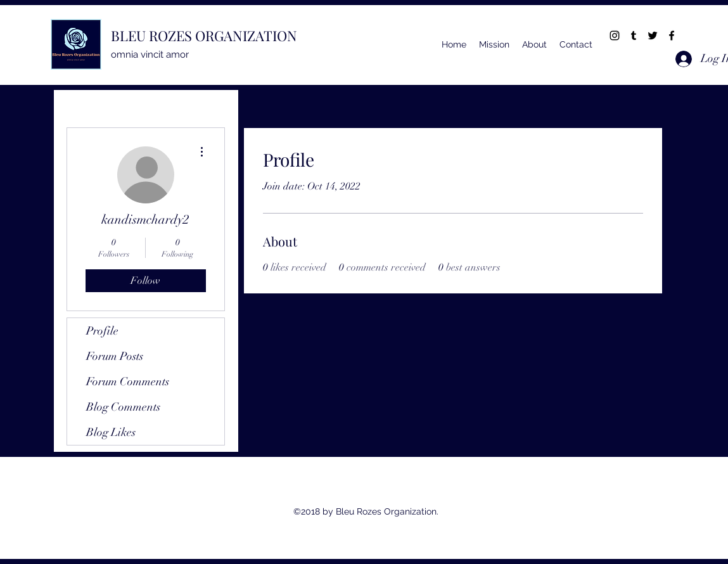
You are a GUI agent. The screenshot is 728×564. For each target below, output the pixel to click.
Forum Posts (115, 356)
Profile (102, 331)
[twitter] (653, 35)
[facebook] (672, 35)
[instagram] (615, 35)
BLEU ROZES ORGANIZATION (204, 35)
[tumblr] (634, 35)
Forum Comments (128, 381)
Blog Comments (123, 407)
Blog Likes (111, 432)
